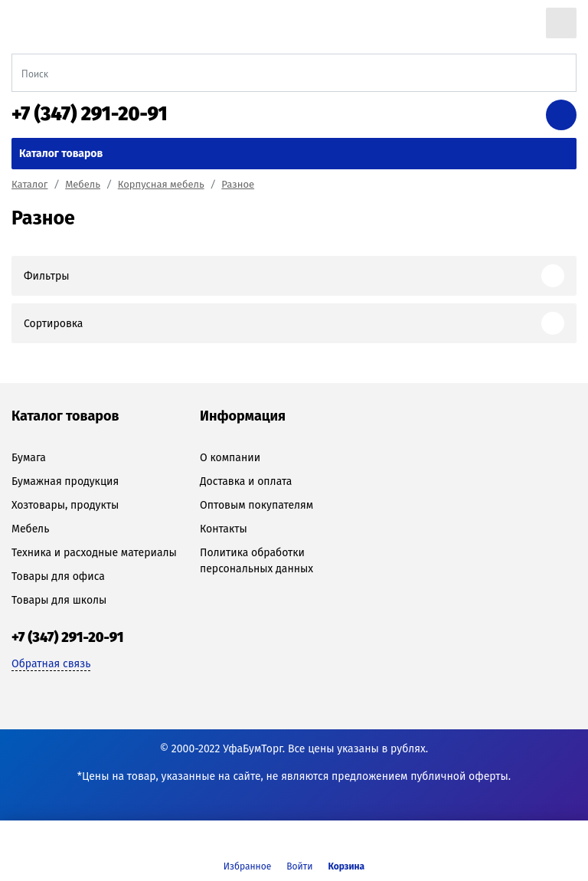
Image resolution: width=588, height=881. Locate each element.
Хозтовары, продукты (65, 505)
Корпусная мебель (161, 184)
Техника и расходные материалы (94, 553)
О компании (230, 458)
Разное (238, 184)
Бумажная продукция (65, 481)
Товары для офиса (58, 576)
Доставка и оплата (246, 481)
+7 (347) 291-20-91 (90, 114)
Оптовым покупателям (256, 505)
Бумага (29, 458)
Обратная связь (51, 664)
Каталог (29, 184)
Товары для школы (59, 600)
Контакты (224, 529)
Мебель (83, 184)
